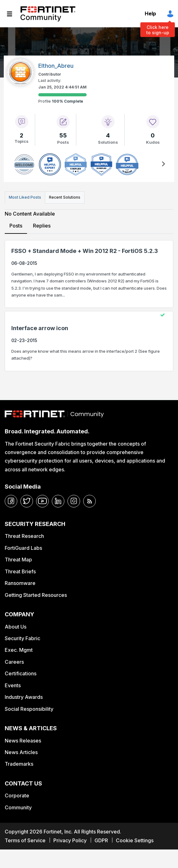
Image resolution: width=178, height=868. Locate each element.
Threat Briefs (20, 571)
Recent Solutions (65, 197)
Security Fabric (22, 638)
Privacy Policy (70, 840)
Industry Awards (24, 697)
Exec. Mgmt (19, 650)
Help (150, 13)
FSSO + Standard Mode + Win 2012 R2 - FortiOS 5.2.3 (85, 251)
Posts (16, 226)
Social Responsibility (29, 709)
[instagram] (74, 501)
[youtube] (42, 501)
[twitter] (27, 501)
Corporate (17, 796)
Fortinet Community (48, 14)
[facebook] (11, 501)
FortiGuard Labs (23, 548)
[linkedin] (58, 501)
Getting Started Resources (36, 595)
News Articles (21, 752)
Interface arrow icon (40, 328)
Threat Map (18, 560)
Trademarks (19, 764)
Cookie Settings (135, 840)
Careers (14, 662)
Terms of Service (25, 840)
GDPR (101, 840)
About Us (16, 627)
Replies (42, 226)
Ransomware (20, 583)
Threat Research (24, 536)
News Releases (23, 741)
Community (18, 807)
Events (13, 685)
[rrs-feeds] (89, 501)
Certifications (21, 673)
